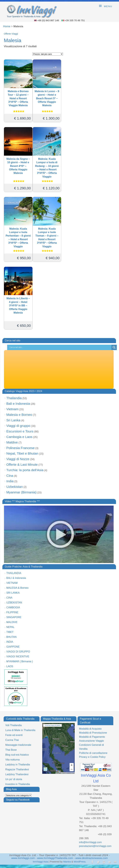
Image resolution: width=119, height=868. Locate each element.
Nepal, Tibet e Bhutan (22, 453)
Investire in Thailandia (17, 784)
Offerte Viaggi (11, 34)
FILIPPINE (12, 612)
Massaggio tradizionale (18, 745)
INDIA (10, 642)
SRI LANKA (13, 593)
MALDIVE (12, 622)
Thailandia (14, 398)
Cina (10, 476)
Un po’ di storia (14, 779)
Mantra (67, 862)
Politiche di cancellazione (93, 753)
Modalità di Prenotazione (93, 733)
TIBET (10, 632)
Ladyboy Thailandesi (17, 774)
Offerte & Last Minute (22, 464)
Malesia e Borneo (19, 415)
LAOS (10, 666)
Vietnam (12, 409)
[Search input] (60, 347)
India (10, 481)
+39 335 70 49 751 (75, 20)
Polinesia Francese (20, 448)
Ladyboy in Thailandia (17, 765)
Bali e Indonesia (18, 404)
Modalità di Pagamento (92, 737)
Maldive (12, 442)
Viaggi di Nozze (18, 459)
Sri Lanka (13, 420)
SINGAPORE (14, 617)
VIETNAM (12, 583)
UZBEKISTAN (14, 603)
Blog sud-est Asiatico (17, 755)
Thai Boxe (11, 750)
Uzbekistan (15, 487)
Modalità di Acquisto (90, 729)
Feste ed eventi (14, 735)
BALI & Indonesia (16, 578)
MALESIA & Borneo (17, 588)
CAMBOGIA (13, 607)
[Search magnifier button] (114, 347)
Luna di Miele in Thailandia (20, 730)
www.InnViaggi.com (23, 858)
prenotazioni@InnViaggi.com (95, 846)
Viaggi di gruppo (18, 426)
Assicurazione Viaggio (92, 741)
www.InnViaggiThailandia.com (55, 858)
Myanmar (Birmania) (21, 492)
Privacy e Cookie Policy (92, 757)
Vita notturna (12, 760)
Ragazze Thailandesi (17, 769)
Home (7, 26)
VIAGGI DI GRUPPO (18, 652)
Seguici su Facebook (18, 800)
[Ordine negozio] (48, 54)
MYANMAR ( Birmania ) (20, 661)
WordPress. (80, 862)
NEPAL (10, 627)
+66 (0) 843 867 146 (48, 20)
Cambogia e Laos (19, 437)
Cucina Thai (12, 740)
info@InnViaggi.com (90, 842)
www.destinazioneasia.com (91, 858)
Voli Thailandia (13, 725)
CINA (9, 598)
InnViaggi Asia (40, 862)
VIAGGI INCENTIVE (18, 657)
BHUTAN (11, 637)
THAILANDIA (14, 573)
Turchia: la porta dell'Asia (25, 470)
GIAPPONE (13, 647)
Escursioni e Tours (20, 431)
